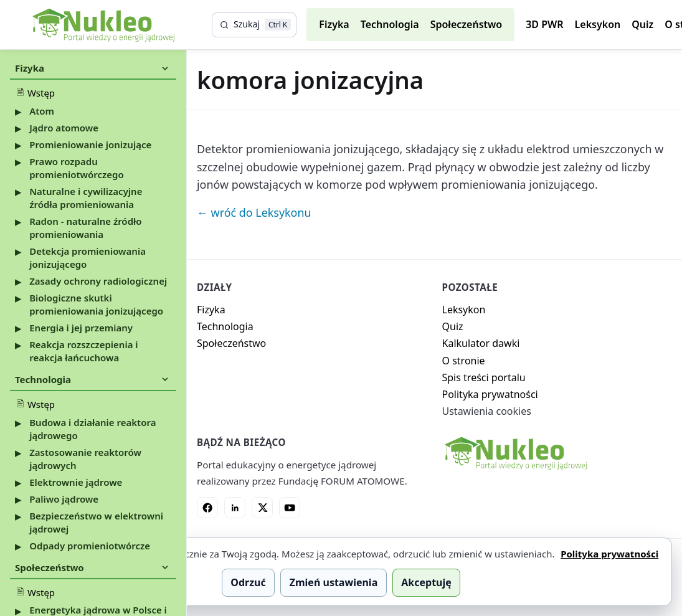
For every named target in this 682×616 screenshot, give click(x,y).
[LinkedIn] (235, 508)
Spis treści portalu (484, 377)
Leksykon (598, 24)
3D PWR (544, 24)
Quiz (642, 24)
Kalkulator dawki (481, 343)
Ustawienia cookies (487, 411)
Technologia (390, 24)
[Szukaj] (254, 25)
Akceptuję (426, 582)
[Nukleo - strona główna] (515, 453)
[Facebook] (207, 508)
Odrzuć (248, 582)
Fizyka (334, 24)
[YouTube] (290, 508)
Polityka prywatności (490, 394)
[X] (262, 508)
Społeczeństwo (467, 24)
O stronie (464, 361)
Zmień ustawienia (334, 582)
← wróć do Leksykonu (254, 212)
